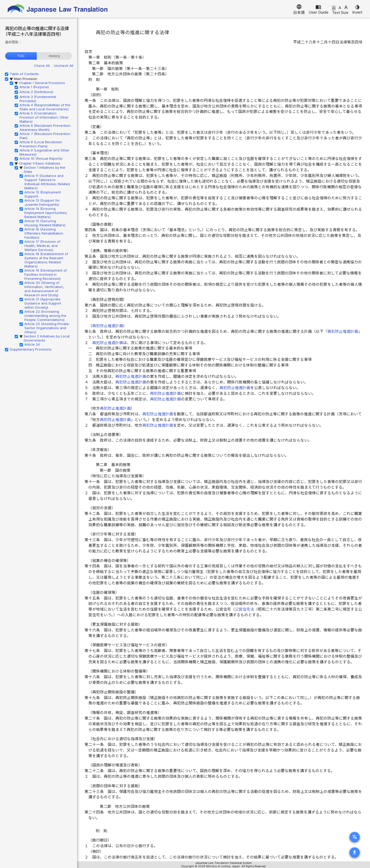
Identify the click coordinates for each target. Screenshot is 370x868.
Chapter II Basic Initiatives (40, 163)
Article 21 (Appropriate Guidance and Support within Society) (43, 303)
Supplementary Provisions (31, 349)
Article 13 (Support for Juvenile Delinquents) (42, 202)
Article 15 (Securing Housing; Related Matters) (45, 223)
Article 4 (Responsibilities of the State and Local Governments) (45, 107)
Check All (42, 66)
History (54, 56)
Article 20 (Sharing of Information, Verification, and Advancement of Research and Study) (44, 289)
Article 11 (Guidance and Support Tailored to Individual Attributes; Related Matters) (47, 182)
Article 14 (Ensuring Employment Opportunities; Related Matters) (46, 213)
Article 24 (32, 344)
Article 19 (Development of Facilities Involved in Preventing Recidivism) (46, 274)
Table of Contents (24, 74)
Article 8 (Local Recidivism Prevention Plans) (41, 144)
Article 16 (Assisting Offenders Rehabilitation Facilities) (44, 233)
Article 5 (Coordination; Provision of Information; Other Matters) (44, 117)
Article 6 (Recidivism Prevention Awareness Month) (45, 128)
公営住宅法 (244, 609)
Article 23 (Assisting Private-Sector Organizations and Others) (47, 328)
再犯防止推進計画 (108, 326)
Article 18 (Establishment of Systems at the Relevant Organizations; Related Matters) (46, 260)
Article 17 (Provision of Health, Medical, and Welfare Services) (42, 246)
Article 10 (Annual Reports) (41, 158)
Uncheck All (64, 66)
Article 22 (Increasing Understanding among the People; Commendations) (45, 316)
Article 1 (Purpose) (34, 87)
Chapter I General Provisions (42, 83)
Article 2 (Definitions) (36, 92)
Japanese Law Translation (58, 9)
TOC (21, 56)
